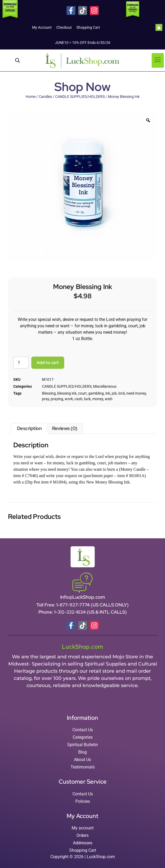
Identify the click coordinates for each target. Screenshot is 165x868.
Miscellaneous (105, 386)
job (114, 393)
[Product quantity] (21, 363)
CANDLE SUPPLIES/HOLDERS (80, 97)
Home (31, 97)
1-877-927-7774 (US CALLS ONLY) (92, 605)
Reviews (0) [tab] (65, 428)
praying (57, 399)
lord (121, 393)
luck (87, 399)
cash (79, 399)
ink (108, 393)
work (69, 399)
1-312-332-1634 (70, 612)
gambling (96, 393)
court (82, 393)
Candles (45, 97)
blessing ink (67, 393)
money (98, 399)
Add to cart (48, 363)
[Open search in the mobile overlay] (18, 60)
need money (136, 393)
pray (45, 399)
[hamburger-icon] (158, 60)
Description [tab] (29, 428)
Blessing (49, 393)
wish (109, 399)
